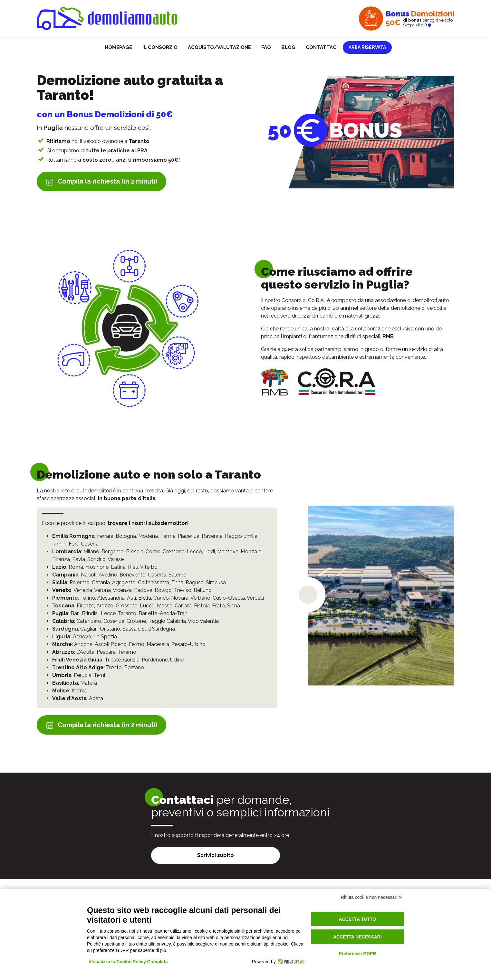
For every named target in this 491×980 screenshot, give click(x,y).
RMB (388, 336)
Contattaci (322, 47)
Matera (89, 683)
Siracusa (216, 582)
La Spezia (105, 637)
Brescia (135, 552)
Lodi (210, 552)
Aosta (96, 698)
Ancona (83, 644)
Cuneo (161, 598)
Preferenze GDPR (357, 954)
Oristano (110, 629)
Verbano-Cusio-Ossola (218, 598)
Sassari (131, 629)
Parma (168, 536)
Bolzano (134, 667)
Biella (145, 598)
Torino (88, 598)
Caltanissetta (154, 582)
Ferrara (105, 536)
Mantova (228, 552)
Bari (75, 613)
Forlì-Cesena (84, 544)
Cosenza (114, 621)
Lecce (108, 613)
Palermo (80, 582)
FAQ (266, 47)
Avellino (108, 575)
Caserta (157, 575)
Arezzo (105, 606)
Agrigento (124, 582)
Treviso (183, 590)
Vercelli (255, 598)
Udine (177, 660)
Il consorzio (160, 47)
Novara (180, 598)
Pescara (106, 652)
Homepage (118, 47)
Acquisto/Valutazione (219, 47)
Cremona (174, 552)
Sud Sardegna (158, 629)
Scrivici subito (216, 855)
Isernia (79, 691)
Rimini (59, 544)
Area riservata (367, 47)
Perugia (83, 675)
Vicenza (122, 590)
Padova (143, 590)
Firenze (85, 606)
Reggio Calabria (167, 621)
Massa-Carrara (174, 606)
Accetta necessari (357, 937)
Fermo (137, 644)
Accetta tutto (358, 919)
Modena (148, 536)
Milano (91, 552)
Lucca (147, 606)
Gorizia (131, 660)
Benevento (133, 575)
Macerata (158, 644)
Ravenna (212, 536)
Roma (76, 567)
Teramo (127, 652)
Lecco (194, 552)
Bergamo (113, 552)
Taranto (127, 613)
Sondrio (96, 559)
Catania (101, 582)
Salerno (178, 575)
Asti (131, 598)
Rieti (133, 567)
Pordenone (155, 660)
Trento (114, 667)
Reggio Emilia (241, 536)
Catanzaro (89, 621)
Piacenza (189, 536)
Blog (288, 47)
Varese (116, 559)
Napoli (89, 575)
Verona (102, 590)
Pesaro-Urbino (188, 644)
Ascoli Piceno (111, 644)
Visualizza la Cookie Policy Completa (128, 962)
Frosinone (97, 567)
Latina (118, 567)
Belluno (203, 590)
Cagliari (89, 629)
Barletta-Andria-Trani (164, 613)
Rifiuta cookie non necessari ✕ (372, 897)
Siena (234, 606)
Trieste (113, 660)
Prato (218, 606)
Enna (177, 582)
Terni (99, 675)
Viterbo (149, 567)
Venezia (83, 590)
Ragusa (195, 582)
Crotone (136, 621)
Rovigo (163, 590)
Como (153, 552)
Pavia (79, 559)
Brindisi (90, 613)
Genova (82, 637)
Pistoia (202, 606)
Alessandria (111, 598)
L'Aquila (85, 652)
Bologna (126, 536)
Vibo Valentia (203, 621)
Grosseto (127, 606)
